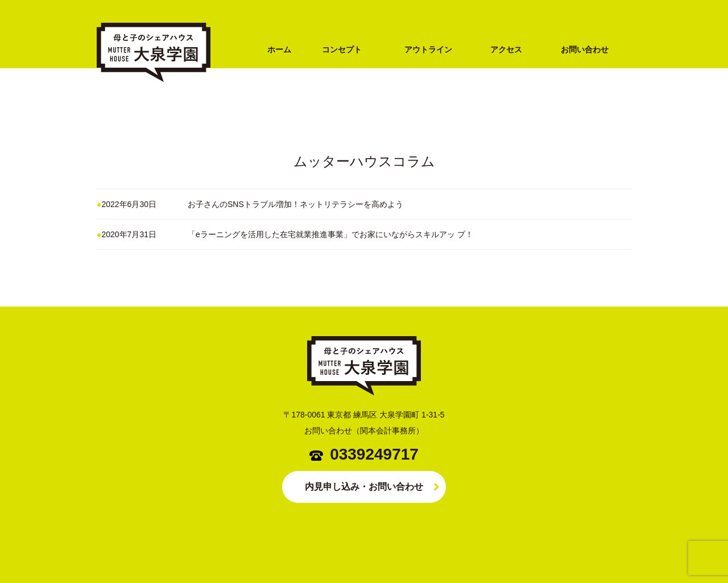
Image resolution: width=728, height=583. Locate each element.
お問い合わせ (585, 49)
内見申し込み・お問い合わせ (364, 487)
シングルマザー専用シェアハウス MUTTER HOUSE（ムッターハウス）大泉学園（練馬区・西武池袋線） (154, 101)
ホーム (279, 49)
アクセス (506, 49)
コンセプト (342, 49)
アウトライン (428, 49)
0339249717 (374, 454)
